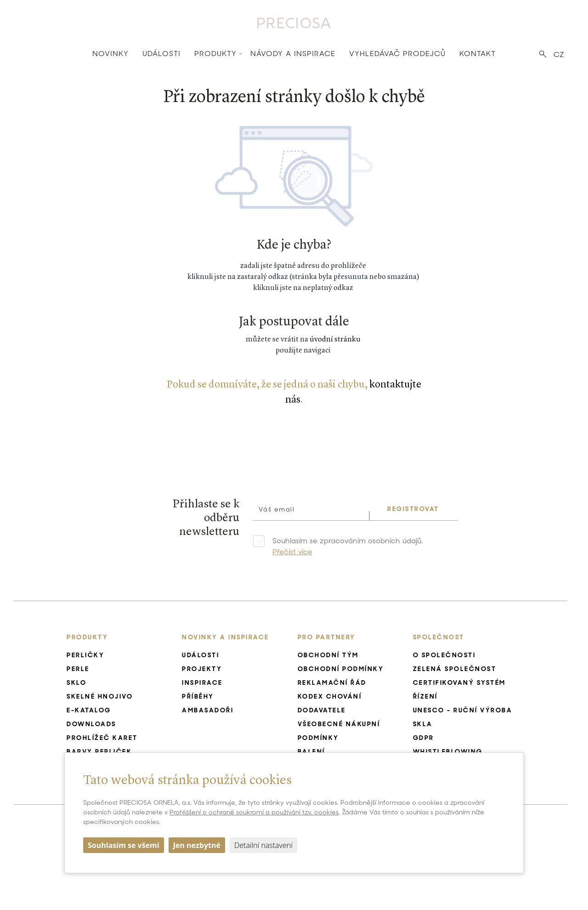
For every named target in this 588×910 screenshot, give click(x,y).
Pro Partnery (327, 637)
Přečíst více (292, 552)
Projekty (202, 669)
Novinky (110, 54)
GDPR (424, 738)
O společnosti (444, 655)
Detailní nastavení (263, 845)
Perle (78, 669)
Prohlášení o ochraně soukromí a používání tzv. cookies (254, 812)
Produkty (215, 54)
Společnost (439, 637)
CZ (559, 54)
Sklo (76, 682)
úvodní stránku (335, 340)
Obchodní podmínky (341, 669)
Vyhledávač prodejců (397, 54)
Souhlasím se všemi (124, 845)
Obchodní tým (328, 655)
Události (161, 54)
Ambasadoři (208, 710)
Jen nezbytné (197, 845)
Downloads (91, 724)
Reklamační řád (332, 682)
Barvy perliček (99, 751)
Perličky (85, 655)
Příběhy (198, 696)
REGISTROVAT (413, 509)
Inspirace (202, 682)
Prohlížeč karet (102, 738)
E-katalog (89, 710)
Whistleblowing (448, 751)
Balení (311, 751)
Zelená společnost (455, 669)
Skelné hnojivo (100, 696)
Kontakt (478, 54)
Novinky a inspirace (226, 637)
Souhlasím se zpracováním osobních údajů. (348, 546)
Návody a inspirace (293, 54)
